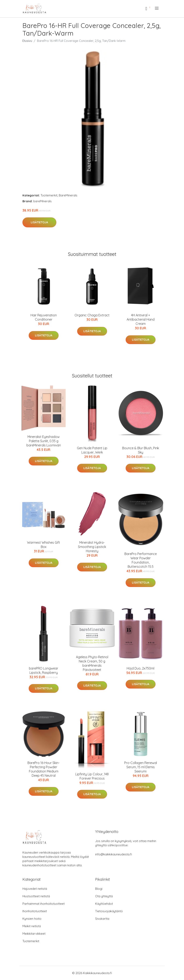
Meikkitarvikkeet (34, 934)
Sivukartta (102, 919)
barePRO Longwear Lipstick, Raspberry (44, 670)
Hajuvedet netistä (35, 889)
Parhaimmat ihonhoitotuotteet (44, 904)
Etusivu (27, 41)
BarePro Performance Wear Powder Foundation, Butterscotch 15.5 (141, 560)
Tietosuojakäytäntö (109, 911)
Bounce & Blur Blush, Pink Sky (141, 450)
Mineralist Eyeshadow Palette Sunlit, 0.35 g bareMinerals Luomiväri (44, 441)
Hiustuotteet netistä (36, 896)
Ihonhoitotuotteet (35, 911)
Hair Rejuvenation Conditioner (44, 317)
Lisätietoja (39, 222)
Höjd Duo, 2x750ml (140, 668)
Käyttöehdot (104, 904)
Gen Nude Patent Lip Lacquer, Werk (92, 450)
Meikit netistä (32, 926)
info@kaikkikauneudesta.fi (114, 854)
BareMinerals (68, 195)
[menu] (157, 8)
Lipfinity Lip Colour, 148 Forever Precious (92, 776)
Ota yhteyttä (104, 896)
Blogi (99, 889)
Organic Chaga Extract (92, 315)
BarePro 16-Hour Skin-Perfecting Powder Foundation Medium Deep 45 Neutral (44, 769)
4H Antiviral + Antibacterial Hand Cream (141, 319)
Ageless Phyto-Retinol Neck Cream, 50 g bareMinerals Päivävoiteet (92, 663)
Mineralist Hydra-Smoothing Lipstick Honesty (92, 547)
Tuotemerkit (49, 195)
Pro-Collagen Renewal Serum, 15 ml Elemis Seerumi (141, 767)
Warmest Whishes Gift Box (44, 545)
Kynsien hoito (32, 919)
